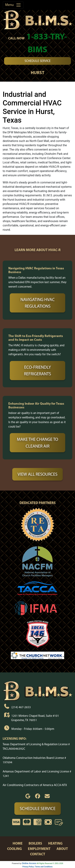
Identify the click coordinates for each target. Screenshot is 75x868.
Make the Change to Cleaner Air (37, 443)
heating (55, 843)
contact (38, 854)
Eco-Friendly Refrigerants (37, 370)
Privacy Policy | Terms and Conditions (37, 867)
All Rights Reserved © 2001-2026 (50, 863)
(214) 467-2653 (21, 707)
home (18, 843)
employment (39, 849)
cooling (14, 849)
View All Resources (37, 474)
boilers (35, 843)
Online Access (29, 863)
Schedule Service (38, 61)
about (62, 849)
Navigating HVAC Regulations (38, 303)
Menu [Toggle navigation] (13, 5)
